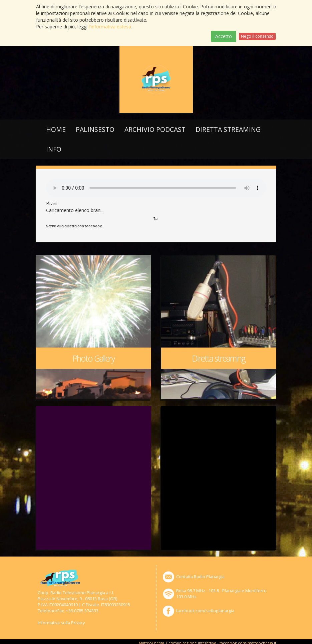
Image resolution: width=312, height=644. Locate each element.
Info (54, 149)
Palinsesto (95, 129)
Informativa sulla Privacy (61, 623)
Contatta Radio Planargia (200, 577)
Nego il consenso (257, 36)
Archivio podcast (155, 129)
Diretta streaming (228, 129)
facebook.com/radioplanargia (205, 611)
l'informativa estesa (110, 27)
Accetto (224, 36)
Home (56, 129)
